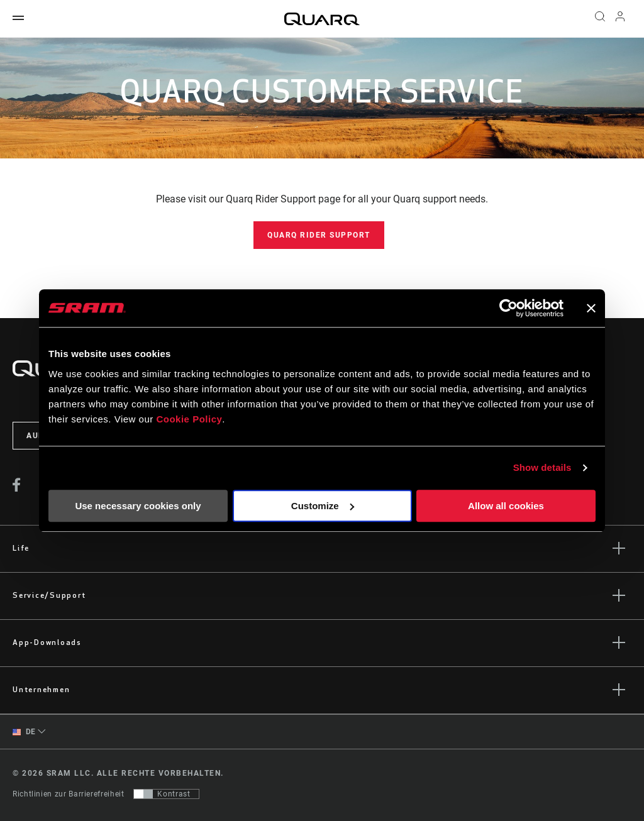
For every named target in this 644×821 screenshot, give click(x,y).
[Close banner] (591, 308)
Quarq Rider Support (319, 235)
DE (24, 732)
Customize (323, 506)
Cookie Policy (189, 419)
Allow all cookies (506, 506)
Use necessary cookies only (138, 506)
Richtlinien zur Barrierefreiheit (68, 794)
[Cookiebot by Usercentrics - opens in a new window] (508, 308)
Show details (542, 467)
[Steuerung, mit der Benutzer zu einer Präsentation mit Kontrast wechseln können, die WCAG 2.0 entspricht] (166, 794)
